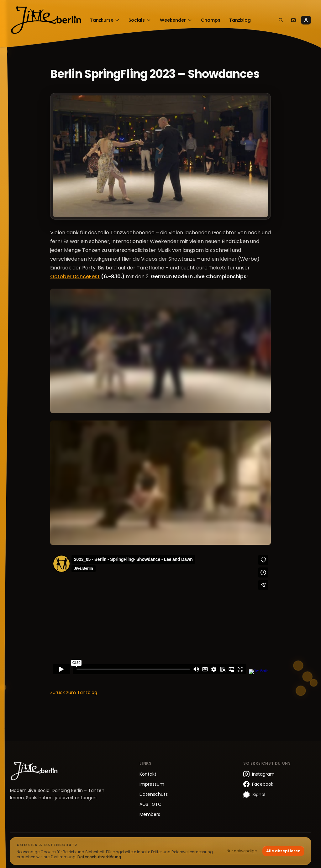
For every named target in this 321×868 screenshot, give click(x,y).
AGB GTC (150, 804)
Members (150, 814)
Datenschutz (154, 794)
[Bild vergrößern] (160, 156)
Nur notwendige (242, 851)
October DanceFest (75, 277)
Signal (254, 794)
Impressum (152, 784)
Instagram (259, 774)
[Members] (306, 20)
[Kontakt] (293, 20)
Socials (140, 20)
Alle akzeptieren (283, 851)
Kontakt (148, 774)
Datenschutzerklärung (99, 857)
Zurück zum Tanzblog (74, 692)
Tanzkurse (105, 20)
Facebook (258, 784)
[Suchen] (281, 20)
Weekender (176, 20)
